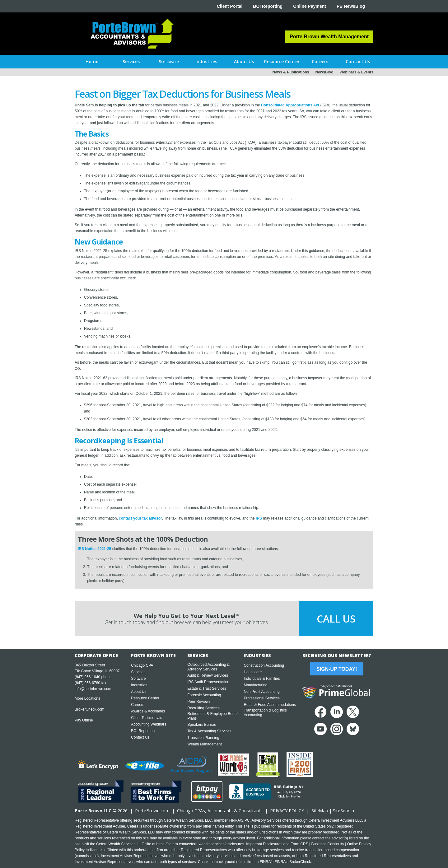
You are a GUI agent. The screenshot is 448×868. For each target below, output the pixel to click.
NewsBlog (324, 72)
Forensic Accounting (204, 695)
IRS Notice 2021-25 (94, 549)
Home (92, 61)
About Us (139, 692)
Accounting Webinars (149, 724)
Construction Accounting (264, 665)
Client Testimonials (147, 718)
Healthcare (253, 672)
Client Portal (230, 6)
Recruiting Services (203, 708)
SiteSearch (343, 811)
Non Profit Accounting (261, 692)
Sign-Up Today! (337, 669)
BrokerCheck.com (89, 709)
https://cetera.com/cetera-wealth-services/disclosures (200, 844)
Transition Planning (203, 738)
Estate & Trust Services (207, 688)
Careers (138, 705)
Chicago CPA (142, 665)
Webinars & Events (357, 72)
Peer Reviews (199, 702)
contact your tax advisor (140, 518)
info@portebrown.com (93, 689)
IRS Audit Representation (208, 682)
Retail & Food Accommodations (270, 705)
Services (138, 672)
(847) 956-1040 (87, 677)
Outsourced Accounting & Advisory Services (208, 667)
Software (138, 679)
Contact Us (140, 737)
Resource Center (145, 698)
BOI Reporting (268, 6)
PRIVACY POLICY (287, 811)
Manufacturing (255, 685)
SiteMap (320, 811)
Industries (139, 685)
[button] (131, 62)
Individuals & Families (262, 679)
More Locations (87, 698)
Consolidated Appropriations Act (290, 105)
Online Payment (310, 6)
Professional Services (261, 698)
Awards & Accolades (148, 711)
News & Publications (291, 72)
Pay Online (84, 720)
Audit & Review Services (208, 675)
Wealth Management (205, 744)
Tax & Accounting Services (209, 731)
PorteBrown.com (152, 811)
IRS (259, 518)
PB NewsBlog (351, 6)
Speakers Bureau (202, 725)
